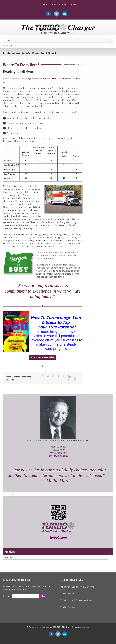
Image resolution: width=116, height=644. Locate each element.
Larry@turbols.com (81, 627)
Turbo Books (68, 607)
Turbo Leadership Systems (77, 587)
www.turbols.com (58, 453)
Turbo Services (69, 594)
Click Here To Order (43, 357)
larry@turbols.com (58, 456)
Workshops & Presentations (76, 600)
